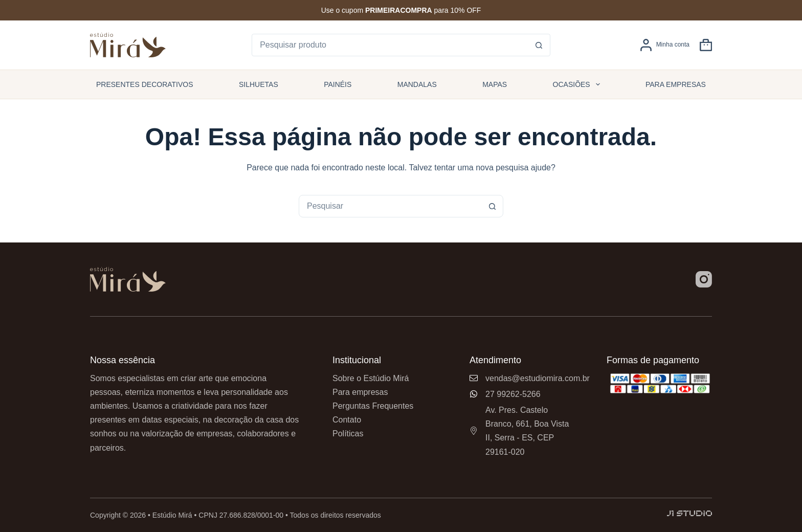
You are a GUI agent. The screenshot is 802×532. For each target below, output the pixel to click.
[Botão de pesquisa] (539, 45)
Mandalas (417, 84)
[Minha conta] (665, 45)
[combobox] (390, 206)
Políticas (348, 434)
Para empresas (676, 84)
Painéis (338, 84)
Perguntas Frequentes (373, 406)
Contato (347, 420)
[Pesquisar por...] (390, 45)
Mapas (495, 84)
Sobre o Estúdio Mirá (371, 378)
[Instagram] (704, 279)
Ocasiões (578, 84)
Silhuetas (259, 84)
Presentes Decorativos (145, 84)
